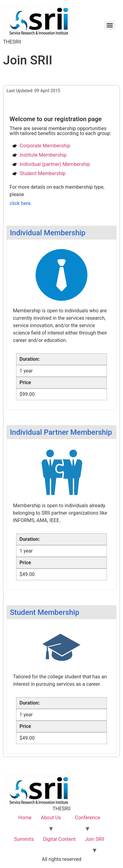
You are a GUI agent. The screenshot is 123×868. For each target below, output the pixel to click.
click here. (21, 203)
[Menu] (110, 25)
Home (25, 818)
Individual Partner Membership (61, 432)
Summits (24, 839)
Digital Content (59, 839)
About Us (51, 818)
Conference (87, 818)
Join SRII (95, 839)
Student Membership (45, 612)
